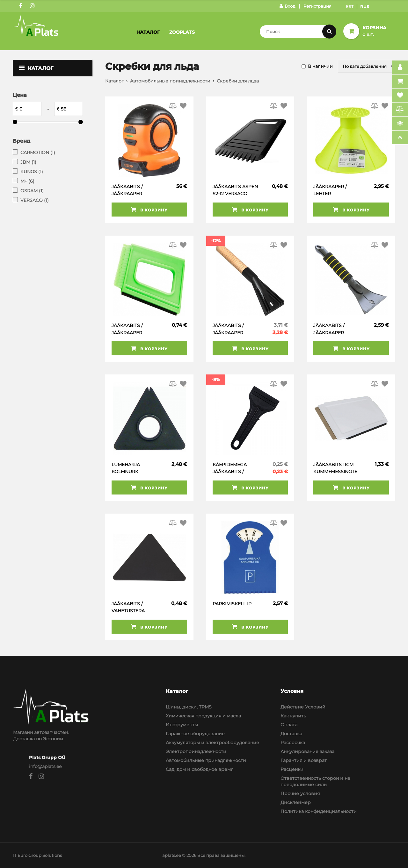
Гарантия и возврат (304, 760)
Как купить (293, 716)
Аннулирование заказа (307, 751)
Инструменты (182, 725)
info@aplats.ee (45, 766)
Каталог (148, 32)
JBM (28, 162)
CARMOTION (38, 153)
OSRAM (32, 191)
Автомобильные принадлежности (170, 81)
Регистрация (317, 6)
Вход (287, 6)
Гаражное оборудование (195, 734)
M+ (27, 181)
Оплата (289, 725)
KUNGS (32, 172)
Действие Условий (303, 707)
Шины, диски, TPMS (189, 707)
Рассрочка (293, 743)
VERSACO (35, 200)
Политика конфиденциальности (319, 811)
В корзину (149, 210)
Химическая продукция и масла (203, 716)
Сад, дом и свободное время (200, 769)
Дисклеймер (296, 802)
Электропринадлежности (196, 751)
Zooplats (182, 32)
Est (350, 7)
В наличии (320, 66)
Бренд (22, 141)
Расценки (292, 769)
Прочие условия (300, 793)
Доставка (291, 734)
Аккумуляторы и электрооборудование (212, 743)
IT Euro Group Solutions (37, 855)
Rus (365, 7)
